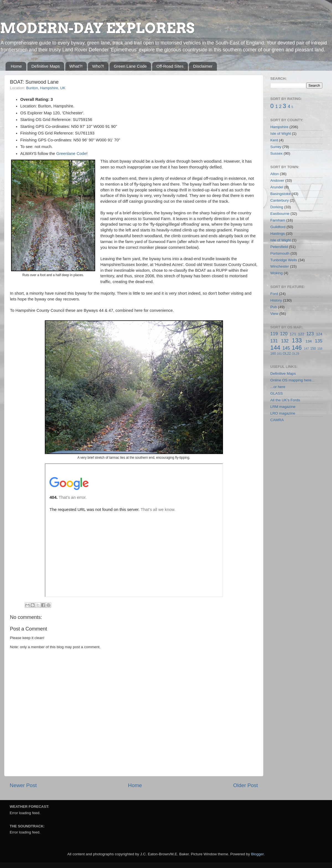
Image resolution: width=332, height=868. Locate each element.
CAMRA (277, 420)
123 (310, 334)
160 (273, 353)
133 (297, 340)
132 (285, 341)
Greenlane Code (71, 154)
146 (297, 348)
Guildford (278, 227)
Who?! (98, 66)
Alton (275, 174)
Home (16, 66)
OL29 (295, 353)
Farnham (278, 220)
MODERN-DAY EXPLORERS (97, 28)
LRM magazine (283, 407)
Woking (277, 273)
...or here (278, 387)
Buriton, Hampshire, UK (46, 88)
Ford (274, 294)
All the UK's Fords (285, 400)
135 (319, 341)
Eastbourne (280, 214)
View (274, 314)
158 (320, 349)
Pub (274, 307)
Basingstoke (281, 194)
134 (309, 341)
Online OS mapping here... (292, 380)
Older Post (246, 785)
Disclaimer (203, 66)
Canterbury (280, 200)
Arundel (277, 187)
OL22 (287, 353)
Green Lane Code (130, 66)
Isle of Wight (281, 134)
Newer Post (23, 785)
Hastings (278, 234)
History (276, 300)
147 (306, 349)
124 (319, 334)
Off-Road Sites (170, 66)
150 (313, 349)
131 (274, 341)
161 (279, 353)
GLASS (277, 393)
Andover (277, 180)
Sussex (276, 153)
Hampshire (279, 127)
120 (284, 334)
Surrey (276, 147)
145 (286, 348)
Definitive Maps (46, 66)
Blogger (257, 854)
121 (293, 334)
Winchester (280, 266)
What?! (76, 66)
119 (274, 334)
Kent (274, 140)
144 (275, 348)
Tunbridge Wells (284, 260)
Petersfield (279, 247)
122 (301, 334)
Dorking (277, 207)
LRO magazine (283, 413)
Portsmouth (280, 253)
